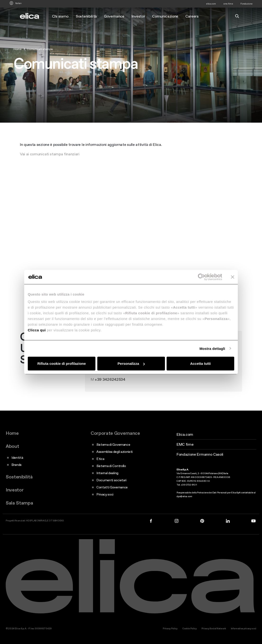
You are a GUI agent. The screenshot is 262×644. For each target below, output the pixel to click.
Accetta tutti (200, 364)
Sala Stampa (19, 503)
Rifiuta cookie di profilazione (61, 364)
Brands (16, 465)
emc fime (228, 4)
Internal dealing (107, 473)
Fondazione (246, 4)
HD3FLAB (31, 521)
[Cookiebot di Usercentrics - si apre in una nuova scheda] (201, 277)
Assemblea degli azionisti (115, 452)
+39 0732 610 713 (110, 384)
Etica (100, 459)
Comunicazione (165, 16)
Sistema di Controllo (111, 466)
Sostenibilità (86, 16)
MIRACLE (43, 521)
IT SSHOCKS (57, 521)
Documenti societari (111, 480)
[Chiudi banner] (233, 277)
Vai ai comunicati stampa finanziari (50, 154)
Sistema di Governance (113, 445)
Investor (138, 16)
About (12, 446)
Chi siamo (60, 16)
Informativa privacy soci (244, 628)
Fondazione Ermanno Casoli (200, 454)
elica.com (211, 4)
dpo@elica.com (184, 496)
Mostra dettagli (212, 348)
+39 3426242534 (110, 393)
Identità (17, 458)
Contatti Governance (112, 487)
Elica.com (185, 434)
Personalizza (131, 364)
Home (12, 433)
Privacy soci (105, 494)
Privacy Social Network (214, 628)
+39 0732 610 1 (189, 485)
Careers (192, 16)
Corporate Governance (115, 433)
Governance (114, 16)
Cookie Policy (189, 628)
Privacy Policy (170, 628)
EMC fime (185, 444)
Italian (18, 3)
